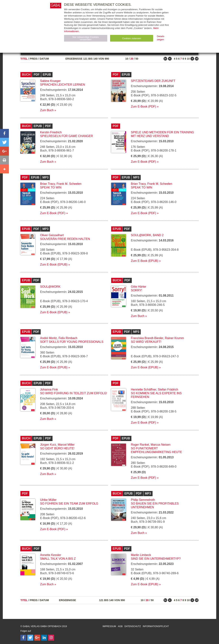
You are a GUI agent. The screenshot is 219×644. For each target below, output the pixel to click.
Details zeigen (161, 38)
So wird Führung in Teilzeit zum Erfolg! (74, 393)
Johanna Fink (49, 390)
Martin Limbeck (141, 555)
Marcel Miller (66, 445)
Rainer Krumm (174, 338)
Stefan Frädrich (168, 390)
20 (132, 59)
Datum (44, 59)
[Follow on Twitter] (30, 638)
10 (127, 59)
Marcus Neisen (161, 445)
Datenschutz (133, 626)
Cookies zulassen (132, 38)
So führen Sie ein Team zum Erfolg (69, 504)
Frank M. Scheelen (69, 184)
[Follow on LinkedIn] (44, 638)
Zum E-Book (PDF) (143, 106)
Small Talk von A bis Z (58, 559)
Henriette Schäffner (144, 390)
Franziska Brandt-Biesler (147, 338)
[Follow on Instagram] (51, 638)
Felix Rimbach (68, 338)
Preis (34, 59)
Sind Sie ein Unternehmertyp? (156, 559)
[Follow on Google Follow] (37, 638)
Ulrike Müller (48, 500)
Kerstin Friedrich (51, 132)
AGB (120, 626)
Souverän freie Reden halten (65, 239)
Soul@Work (50, 287)
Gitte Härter (139, 287)
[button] (4, 133)
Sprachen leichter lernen (63, 85)
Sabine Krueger (50, 81)
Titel (24, 59)
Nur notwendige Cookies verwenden (86, 38)
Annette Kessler (51, 555)
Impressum (109, 626)
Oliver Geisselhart (52, 235)
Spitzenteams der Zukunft (153, 81)
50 (137, 59)
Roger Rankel (140, 445)
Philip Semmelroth (143, 500)
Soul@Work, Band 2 (147, 235)
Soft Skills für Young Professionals (72, 342)
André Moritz (49, 338)
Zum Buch (47, 110)
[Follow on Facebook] (23, 638)
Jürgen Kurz (48, 445)
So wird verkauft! (146, 342)
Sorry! (137, 290)
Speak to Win (51, 187)
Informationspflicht (156, 626)
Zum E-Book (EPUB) (54, 265)
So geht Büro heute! (57, 448)
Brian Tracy (48, 184)
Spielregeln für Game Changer (67, 136)
